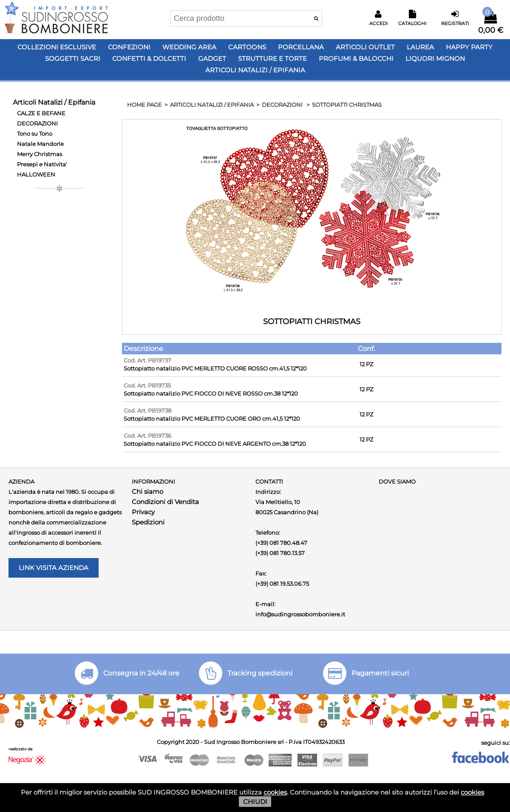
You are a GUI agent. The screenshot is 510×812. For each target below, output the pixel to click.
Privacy (143, 512)
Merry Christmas (40, 154)
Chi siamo (147, 491)
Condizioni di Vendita (165, 502)
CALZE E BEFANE (41, 113)
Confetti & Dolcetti (149, 58)
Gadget (212, 58)
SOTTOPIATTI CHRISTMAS (347, 105)
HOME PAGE (144, 105)
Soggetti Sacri (73, 58)
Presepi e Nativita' (42, 164)
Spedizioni (148, 522)
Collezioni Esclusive (57, 47)
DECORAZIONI (37, 123)
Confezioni (129, 47)
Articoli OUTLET (365, 47)
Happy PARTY (469, 47)
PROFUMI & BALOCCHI (356, 58)
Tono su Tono (35, 134)
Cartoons (247, 47)
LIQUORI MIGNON (435, 58)
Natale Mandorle (40, 144)
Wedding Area (189, 47)
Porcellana (301, 47)
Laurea (420, 47)
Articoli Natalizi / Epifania (255, 70)
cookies (275, 792)
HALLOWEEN (36, 174)
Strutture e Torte (272, 58)
